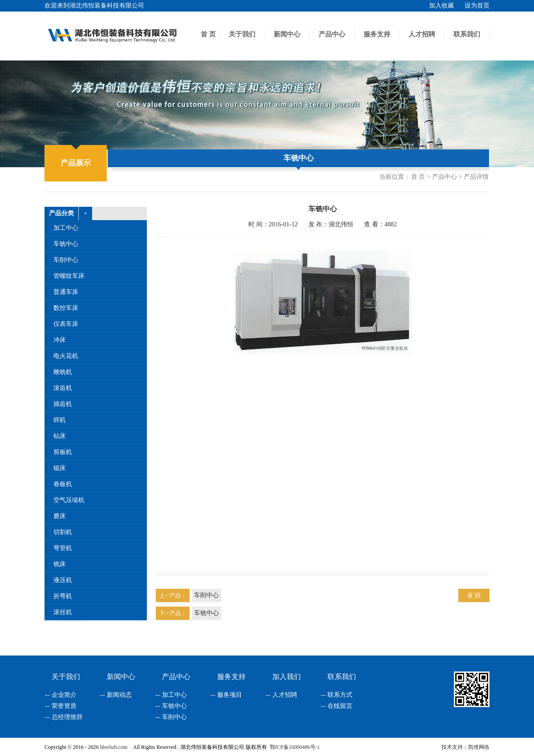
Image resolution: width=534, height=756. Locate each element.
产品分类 (61, 213)
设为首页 (477, 6)
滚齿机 (63, 388)
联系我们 (467, 34)
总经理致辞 (67, 717)
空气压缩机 (69, 500)
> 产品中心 (442, 177)
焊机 (60, 420)
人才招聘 (422, 34)
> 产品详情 (474, 177)
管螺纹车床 (69, 276)
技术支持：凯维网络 (465, 747)
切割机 (63, 532)
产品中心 (332, 34)
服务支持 (377, 34)
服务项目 (230, 695)
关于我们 (242, 34)
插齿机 (63, 404)
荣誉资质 (64, 706)
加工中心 (66, 228)
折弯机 (63, 596)
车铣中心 (299, 158)
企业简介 (64, 695)
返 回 (474, 595)
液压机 (63, 580)
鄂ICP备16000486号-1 (295, 747)
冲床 (60, 340)
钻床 (60, 436)
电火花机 (66, 356)
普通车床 (66, 292)
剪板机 (63, 452)
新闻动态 (119, 695)
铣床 (60, 564)
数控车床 (66, 308)
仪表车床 (66, 324)
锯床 (60, 468)
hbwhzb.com (114, 747)
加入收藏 (441, 6)
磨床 (60, 516)
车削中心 (66, 260)
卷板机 (63, 484)
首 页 (208, 34)
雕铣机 (63, 372)
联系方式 (340, 695)
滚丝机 (63, 612)
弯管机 (63, 548)
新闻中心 (287, 34)
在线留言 (340, 706)
